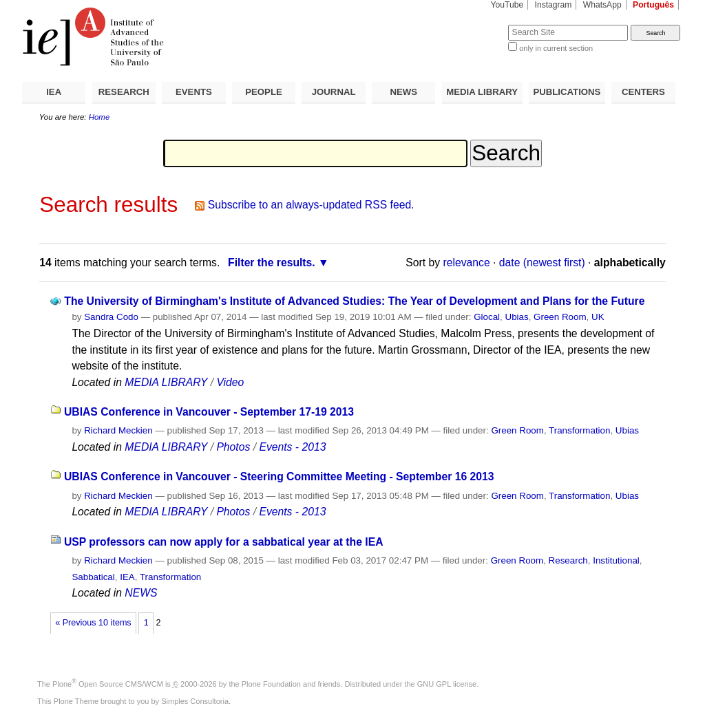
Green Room (560, 317)
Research (568, 560)
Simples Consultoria (195, 701)
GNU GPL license (447, 684)
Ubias (517, 317)
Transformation (579, 430)
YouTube (507, 5)
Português (653, 5)
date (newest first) (542, 263)
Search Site (475, 24)
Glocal (487, 317)
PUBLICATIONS (567, 92)
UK (598, 317)
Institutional (616, 560)
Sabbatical (93, 577)
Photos (233, 447)
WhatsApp (602, 5)
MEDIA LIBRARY (482, 92)
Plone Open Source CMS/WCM (108, 684)
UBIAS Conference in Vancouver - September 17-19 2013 (209, 412)
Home (99, 117)
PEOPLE (264, 92)
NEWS (403, 92)
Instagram (554, 5)
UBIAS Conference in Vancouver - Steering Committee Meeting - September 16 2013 (279, 477)
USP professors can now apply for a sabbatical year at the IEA (224, 542)
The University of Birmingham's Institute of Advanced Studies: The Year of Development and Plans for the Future (354, 301)
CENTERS (643, 92)
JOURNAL (334, 92)
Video (230, 382)
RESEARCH (124, 92)
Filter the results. (272, 263)
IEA (54, 92)
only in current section (556, 48)
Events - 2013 (292, 447)
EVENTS (194, 92)
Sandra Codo (111, 317)
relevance (467, 263)
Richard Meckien (118, 430)
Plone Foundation (271, 684)
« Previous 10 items (93, 623)
